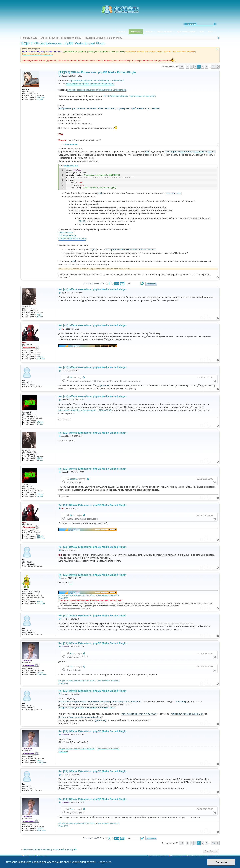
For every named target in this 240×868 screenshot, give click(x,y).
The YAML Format (67, 236)
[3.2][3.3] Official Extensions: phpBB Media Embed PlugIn (63, 43)
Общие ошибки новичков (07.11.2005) (77, 596)
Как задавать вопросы (109, 596)
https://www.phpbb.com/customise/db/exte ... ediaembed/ (96, 80)
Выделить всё (71, 166)
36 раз (40, 602)
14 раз (40, 424)
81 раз (40, 317)
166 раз (40, 672)
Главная (121, 32)
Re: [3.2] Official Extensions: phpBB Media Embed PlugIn (92, 289)
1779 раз (41, 359)
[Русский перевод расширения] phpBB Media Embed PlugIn (97, 90)
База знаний (165, 32)
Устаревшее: (72, 144)
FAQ (202, 32)
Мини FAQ (63, 598)
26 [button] (214, 67)
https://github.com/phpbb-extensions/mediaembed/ (90, 84)
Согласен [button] (221, 862)
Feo (71, 515)
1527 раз (41, 604)
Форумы (135, 32)
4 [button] (203, 67)
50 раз (40, 315)
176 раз (40, 422)
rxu (71, 378)
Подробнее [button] (104, 862)
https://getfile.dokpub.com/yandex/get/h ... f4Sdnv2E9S (85, 410)
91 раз (40, 99)
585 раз (40, 357)
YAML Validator (66, 232)
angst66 (73, 479)
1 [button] (191, 67)
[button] (182, 67)
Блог (211, 32)
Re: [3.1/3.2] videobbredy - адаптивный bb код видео (130, 96)
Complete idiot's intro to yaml (72, 239)
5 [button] (207, 67)
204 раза (41, 97)
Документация (186, 32)
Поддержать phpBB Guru (93, 284)
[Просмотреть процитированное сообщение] (84, 378)
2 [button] (195, 67)
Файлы (149, 32)
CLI (71, 583)
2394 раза (41, 674)
